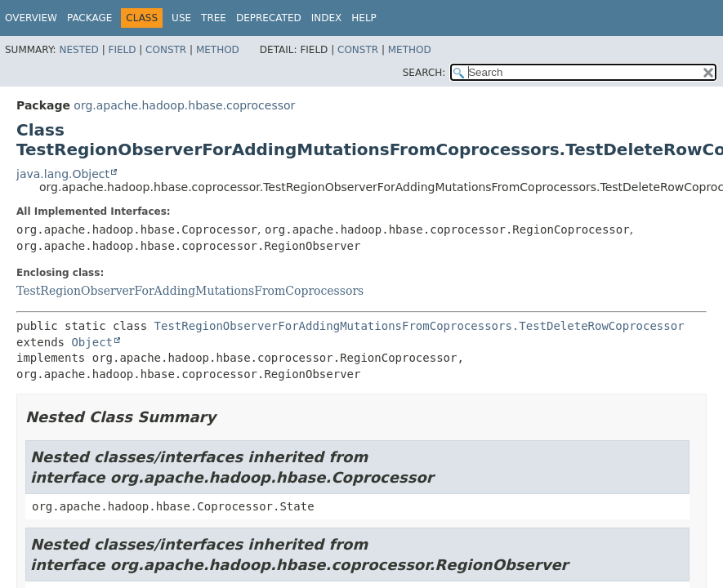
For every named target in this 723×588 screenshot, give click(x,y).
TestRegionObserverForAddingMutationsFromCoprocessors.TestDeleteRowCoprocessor (420, 326)
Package (89, 18)
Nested (78, 50)
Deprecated (269, 18)
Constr (166, 50)
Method (218, 50)
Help (364, 18)
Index (327, 18)
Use (181, 18)
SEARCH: (424, 73)
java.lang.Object (63, 174)
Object (92, 342)
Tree (214, 18)
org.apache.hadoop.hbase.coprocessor (184, 105)
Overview (31, 18)
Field (122, 50)
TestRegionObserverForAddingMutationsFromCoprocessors (190, 291)
